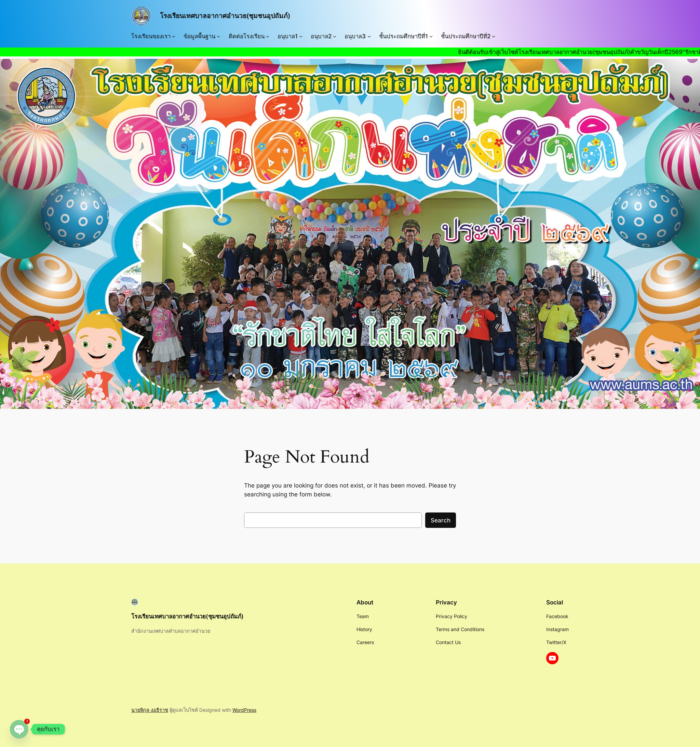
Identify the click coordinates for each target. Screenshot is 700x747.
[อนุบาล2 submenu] (335, 36)
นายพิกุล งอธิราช (150, 710)
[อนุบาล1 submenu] (301, 36)
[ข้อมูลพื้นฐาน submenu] (218, 36)
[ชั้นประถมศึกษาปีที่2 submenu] (494, 36)
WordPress (244, 710)
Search (441, 520)
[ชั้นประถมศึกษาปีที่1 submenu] (431, 36)
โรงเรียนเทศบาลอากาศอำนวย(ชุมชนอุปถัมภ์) (225, 16)
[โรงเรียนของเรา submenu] (174, 36)
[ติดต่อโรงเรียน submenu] (268, 36)
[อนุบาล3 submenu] (369, 36)
